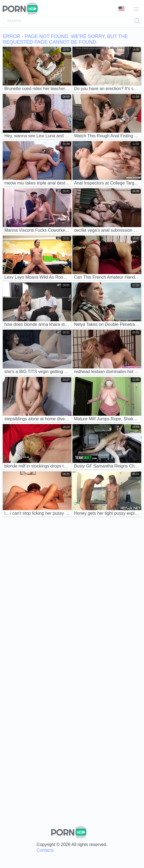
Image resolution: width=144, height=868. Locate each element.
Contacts (45, 850)
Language (121, 9)
